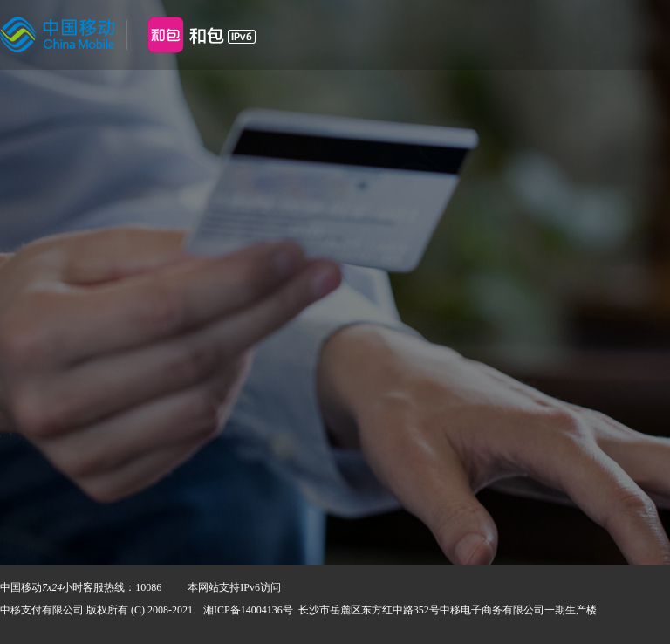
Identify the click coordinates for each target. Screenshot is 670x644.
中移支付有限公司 (42, 610)
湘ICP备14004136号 (248, 610)
